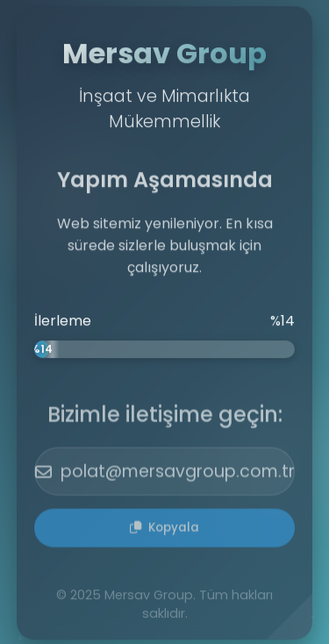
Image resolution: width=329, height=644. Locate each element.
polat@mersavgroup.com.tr (165, 473)
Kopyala (164, 530)
